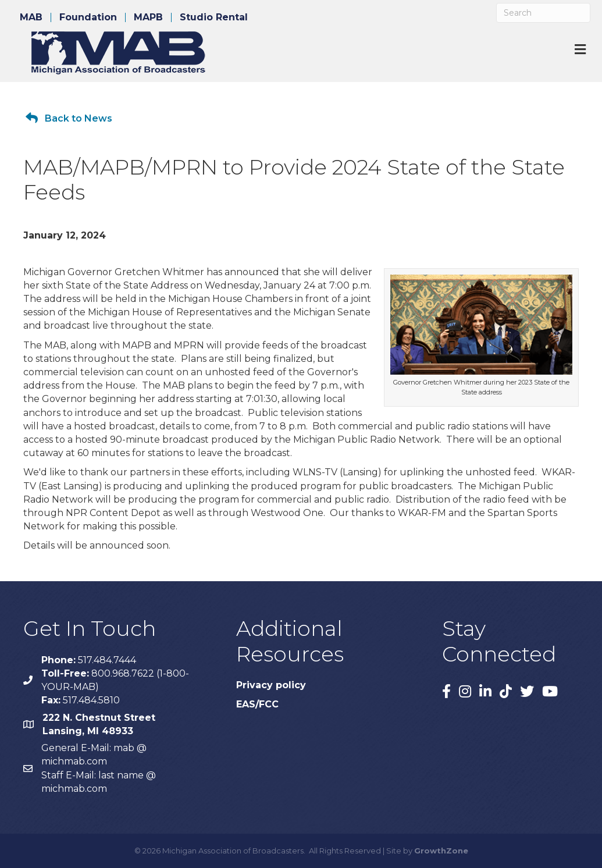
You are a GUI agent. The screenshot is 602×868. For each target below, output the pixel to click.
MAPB (148, 17)
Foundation (88, 17)
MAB (31, 17)
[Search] (543, 13)
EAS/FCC (257, 704)
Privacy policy (271, 685)
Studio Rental (214, 17)
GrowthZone (441, 851)
